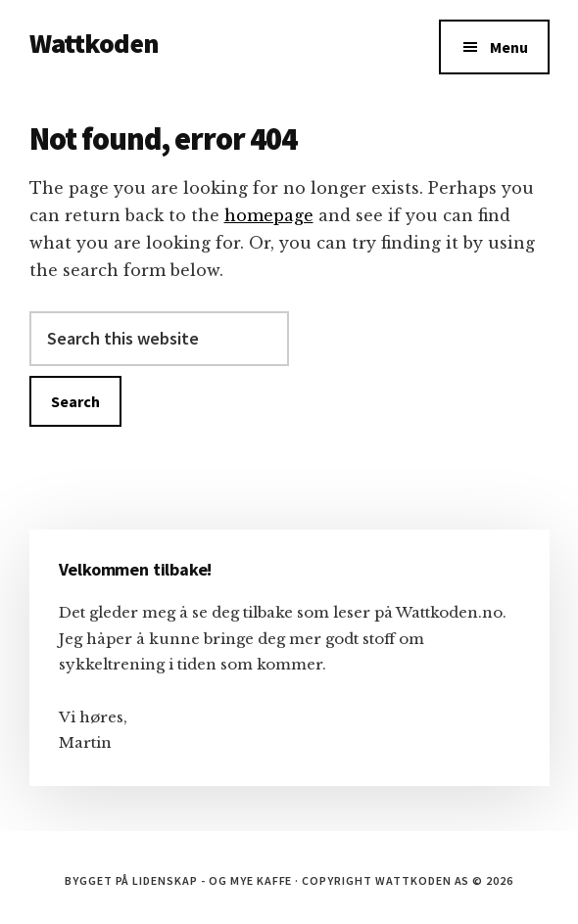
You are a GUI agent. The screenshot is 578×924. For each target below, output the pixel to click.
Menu (509, 47)
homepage (269, 215)
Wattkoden (94, 43)
